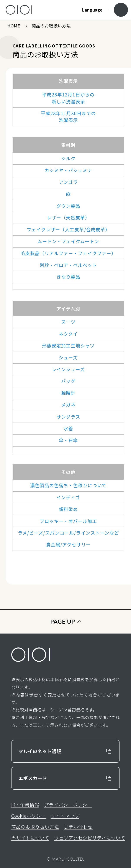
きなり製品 (68, 277)
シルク (68, 158)
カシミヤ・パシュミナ (68, 170)
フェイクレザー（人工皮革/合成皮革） (68, 229)
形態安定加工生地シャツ (68, 346)
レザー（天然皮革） (68, 217)
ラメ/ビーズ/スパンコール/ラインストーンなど (68, 533)
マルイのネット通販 (40, 751)
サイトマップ (65, 816)
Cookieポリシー (29, 816)
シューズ (68, 357)
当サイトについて (30, 838)
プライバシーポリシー (68, 805)
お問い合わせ (78, 827)
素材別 (68, 145)
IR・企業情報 (25, 805)
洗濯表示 (68, 81)
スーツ (68, 322)
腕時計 (68, 393)
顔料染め (68, 509)
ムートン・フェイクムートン (68, 241)
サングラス (68, 417)
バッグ (68, 381)
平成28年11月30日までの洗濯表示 (68, 117)
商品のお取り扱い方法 (35, 827)
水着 (68, 428)
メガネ (68, 405)
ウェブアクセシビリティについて (90, 838)
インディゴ (68, 497)
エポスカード (33, 778)
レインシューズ (68, 369)
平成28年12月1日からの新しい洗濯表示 (68, 98)
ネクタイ (68, 334)
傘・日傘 (68, 440)
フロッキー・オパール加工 (68, 521)
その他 (68, 472)
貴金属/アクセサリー (68, 544)
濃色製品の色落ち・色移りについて (68, 485)
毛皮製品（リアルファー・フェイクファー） (68, 253)
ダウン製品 (68, 206)
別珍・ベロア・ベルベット (68, 265)
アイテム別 (68, 308)
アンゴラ (68, 182)
